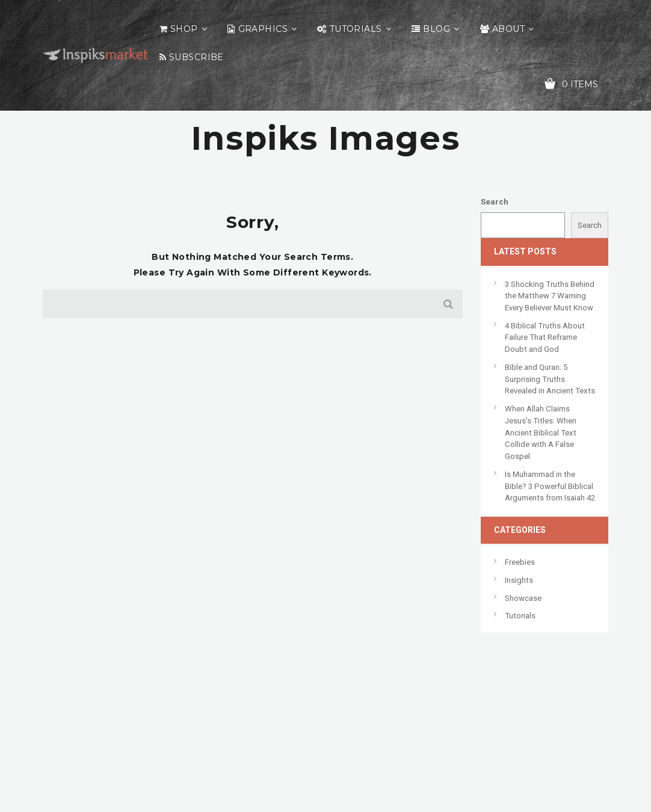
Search (495, 202)
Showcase (523, 598)
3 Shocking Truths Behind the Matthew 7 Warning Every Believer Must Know (550, 296)
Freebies (520, 562)
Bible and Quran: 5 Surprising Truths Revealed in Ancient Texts (550, 379)
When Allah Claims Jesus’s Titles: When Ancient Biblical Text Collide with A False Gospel (541, 432)
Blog (437, 29)
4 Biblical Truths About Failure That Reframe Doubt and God (545, 337)
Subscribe (196, 57)
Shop (184, 29)
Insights (519, 580)
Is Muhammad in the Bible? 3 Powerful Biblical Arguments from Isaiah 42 (550, 486)
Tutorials (356, 29)
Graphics (263, 29)
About (508, 29)
